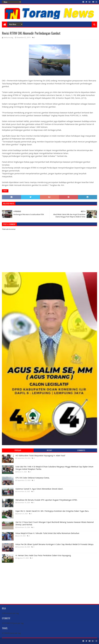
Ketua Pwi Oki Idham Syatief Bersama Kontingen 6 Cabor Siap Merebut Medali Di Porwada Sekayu (54, 544)
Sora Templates (16, 641)
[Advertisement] (49, 581)
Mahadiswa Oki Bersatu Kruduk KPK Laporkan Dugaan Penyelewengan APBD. (46, 500)
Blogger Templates (31, 641)
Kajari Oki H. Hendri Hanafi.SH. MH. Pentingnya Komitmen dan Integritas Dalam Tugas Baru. (52, 511)
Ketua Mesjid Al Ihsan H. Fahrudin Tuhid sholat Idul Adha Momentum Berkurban (47, 533)
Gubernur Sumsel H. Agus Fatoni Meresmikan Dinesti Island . (40, 489)
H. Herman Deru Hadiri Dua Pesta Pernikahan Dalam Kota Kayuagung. (43, 555)
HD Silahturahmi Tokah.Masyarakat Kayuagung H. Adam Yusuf (40, 456)
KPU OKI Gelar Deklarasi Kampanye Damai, (32, 478)
